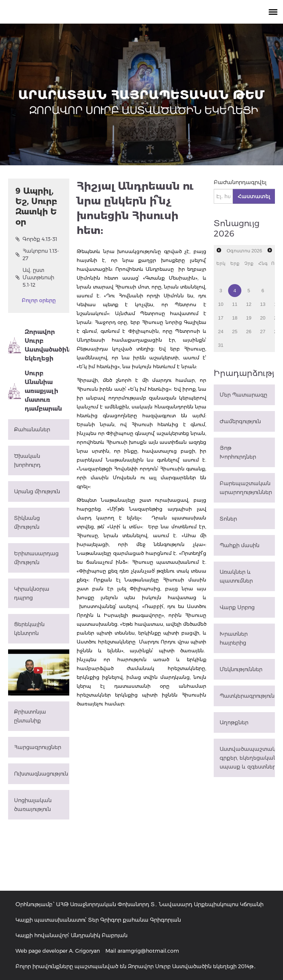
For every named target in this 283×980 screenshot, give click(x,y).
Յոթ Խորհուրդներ (238, 452)
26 (249, 332)
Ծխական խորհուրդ (27, 460)
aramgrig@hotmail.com (148, 951)
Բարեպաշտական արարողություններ (246, 488)
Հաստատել (254, 196)
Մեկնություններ (241, 669)
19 (249, 318)
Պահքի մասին (240, 545)
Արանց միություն (37, 491)
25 (235, 332)
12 (249, 304)
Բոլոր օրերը (39, 300)
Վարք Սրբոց (237, 607)
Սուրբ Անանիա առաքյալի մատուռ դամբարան (35, 391)
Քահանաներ (32, 429)
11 (235, 304)
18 (235, 318)
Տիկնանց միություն (27, 522)
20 (263, 318)
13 (263, 304)
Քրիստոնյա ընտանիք (30, 716)
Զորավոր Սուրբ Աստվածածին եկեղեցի (39, 345)
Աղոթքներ (234, 722)
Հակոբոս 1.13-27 (37, 255)
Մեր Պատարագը (243, 395)
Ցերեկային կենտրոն (29, 629)
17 (221, 318)
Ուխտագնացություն (41, 774)
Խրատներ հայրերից (234, 638)
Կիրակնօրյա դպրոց (32, 593)
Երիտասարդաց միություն (36, 558)
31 (221, 345)
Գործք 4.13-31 (36, 239)
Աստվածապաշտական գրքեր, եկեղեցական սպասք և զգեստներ (247, 758)
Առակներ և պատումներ (236, 576)
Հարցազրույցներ (38, 747)
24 (221, 332)
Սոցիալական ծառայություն (33, 805)
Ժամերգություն (240, 421)
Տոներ (228, 519)
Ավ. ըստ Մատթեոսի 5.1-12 (35, 277)
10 (221, 304)
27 (263, 332)
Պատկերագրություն (247, 696)
